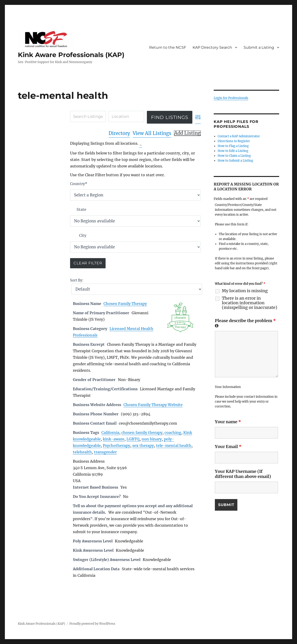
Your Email (228, 447)
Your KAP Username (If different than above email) (243, 474)
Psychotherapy (116, 445)
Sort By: (77, 280)
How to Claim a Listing (234, 156)
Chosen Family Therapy (125, 304)
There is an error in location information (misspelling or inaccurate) (250, 303)
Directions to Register (234, 141)
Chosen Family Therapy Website (153, 405)
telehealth (82, 452)
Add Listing (187, 133)
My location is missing (245, 291)
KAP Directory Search (212, 47)
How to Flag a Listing (233, 146)
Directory (119, 133)
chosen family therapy (142, 433)
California (110, 433)
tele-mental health (174, 445)
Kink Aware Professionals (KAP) (71, 55)
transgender (105, 452)
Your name (228, 422)
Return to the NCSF (168, 47)
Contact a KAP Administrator (239, 136)
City (83, 235)
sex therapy (143, 445)
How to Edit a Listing (233, 151)
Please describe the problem (245, 323)
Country (79, 184)
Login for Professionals (231, 98)
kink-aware (114, 439)
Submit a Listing (259, 47)
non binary (152, 439)
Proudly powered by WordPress (92, 624)
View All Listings (152, 133)
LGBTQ (133, 439)
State (81, 209)
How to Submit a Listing (235, 161)
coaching (173, 433)
